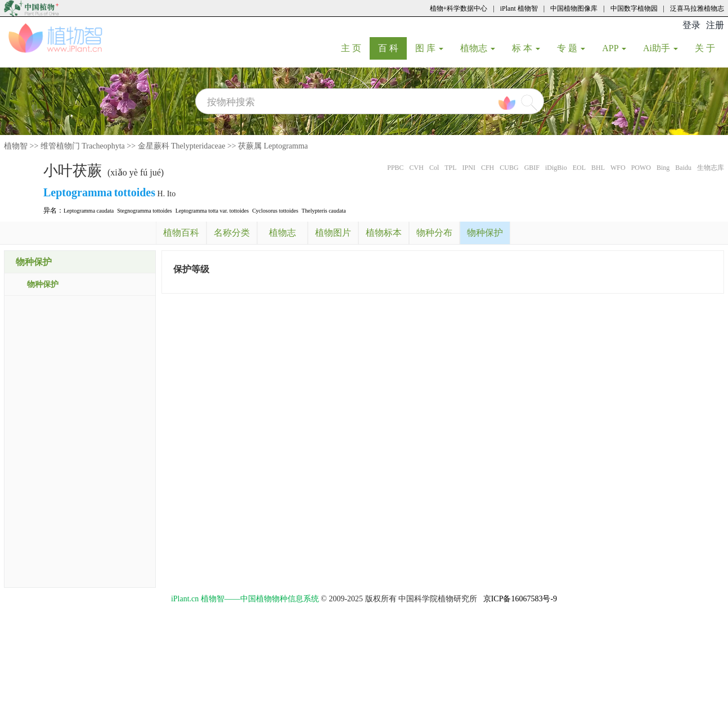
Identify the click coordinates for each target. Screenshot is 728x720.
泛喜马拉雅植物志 (697, 8)
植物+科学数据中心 (459, 8)
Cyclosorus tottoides (275, 211)
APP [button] (614, 48)
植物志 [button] (478, 48)
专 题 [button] (571, 48)
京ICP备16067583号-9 (520, 599)
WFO (618, 168)
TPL (450, 168)
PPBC (395, 168)
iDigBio (556, 168)
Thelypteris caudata (324, 211)
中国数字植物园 (634, 8)
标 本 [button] (526, 48)
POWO (641, 168)
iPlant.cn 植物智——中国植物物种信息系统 (245, 599)
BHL (598, 168)
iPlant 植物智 (519, 8)
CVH (417, 168)
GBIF (532, 168)
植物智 (16, 146)
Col (434, 168)
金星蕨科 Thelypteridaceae (182, 146)
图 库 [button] (429, 48)
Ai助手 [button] (660, 48)
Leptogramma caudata (89, 211)
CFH (487, 168)
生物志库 (711, 168)
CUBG (509, 168)
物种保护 (43, 284)
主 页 (355, 48)
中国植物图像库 (574, 8)
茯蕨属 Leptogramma (273, 146)
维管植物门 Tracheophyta (83, 146)
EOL (579, 168)
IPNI (469, 168)
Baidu (683, 168)
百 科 (392, 48)
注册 (715, 25)
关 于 (709, 48)
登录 (691, 25)
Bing (663, 168)
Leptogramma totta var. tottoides (212, 211)
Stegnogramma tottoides (145, 211)
